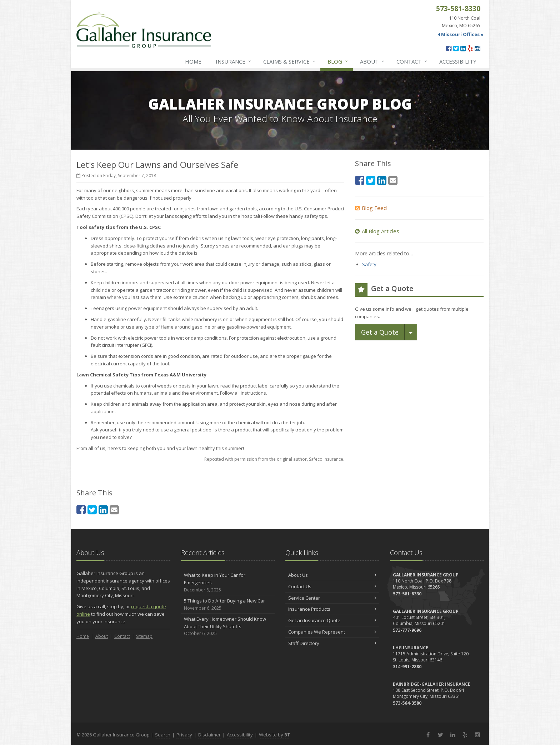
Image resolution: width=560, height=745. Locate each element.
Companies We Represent (332, 632)
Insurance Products (332, 609)
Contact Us (332, 586)
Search (163, 735)
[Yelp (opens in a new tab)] (470, 48)
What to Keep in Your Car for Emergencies (228, 582)
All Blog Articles (377, 231)
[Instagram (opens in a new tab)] (477, 48)
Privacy (184, 735)
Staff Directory (332, 643)
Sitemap (144, 636)
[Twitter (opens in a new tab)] (456, 48)
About (372, 61)
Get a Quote (380, 332)
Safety (369, 264)
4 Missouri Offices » (461, 34)
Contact (412, 61)
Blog (338, 61)
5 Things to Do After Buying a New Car (228, 604)
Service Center (332, 598)
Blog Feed (371, 208)
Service (290, 61)
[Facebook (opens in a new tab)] (449, 48)
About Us (332, 575)
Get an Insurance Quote (332, 620)
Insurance (234, 61)
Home (193, 61)
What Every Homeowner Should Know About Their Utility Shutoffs (228, 626)
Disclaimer (209, 735)
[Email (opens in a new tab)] (114, 509)
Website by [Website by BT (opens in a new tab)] (274, 735)
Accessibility (458, 61)
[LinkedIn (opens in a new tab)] (463, 48)
